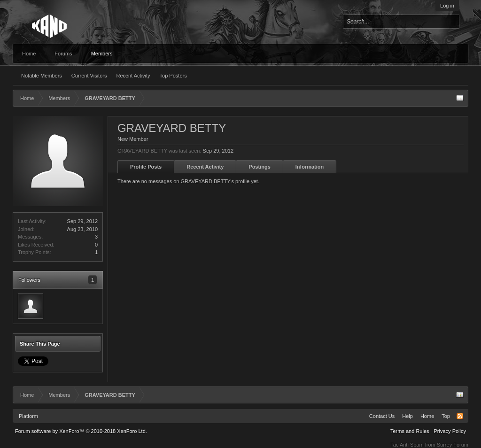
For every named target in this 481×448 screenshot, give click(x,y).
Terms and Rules (410, 431)
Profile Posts (146, 167)
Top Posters (173, 76)
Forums (63, 54)
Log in (447, 6)
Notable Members (42, 76)
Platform (28, 416)
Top (446, 416)
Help (407, 416)
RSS (460, 416)
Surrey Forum (453, 445)
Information (310, 167)
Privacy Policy (450, 431)
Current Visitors (89, 76)
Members (102, 54)
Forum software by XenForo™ (81, 431)
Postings (259, 167)
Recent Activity (133, 76)
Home (29, 54)
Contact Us (382, 416)
